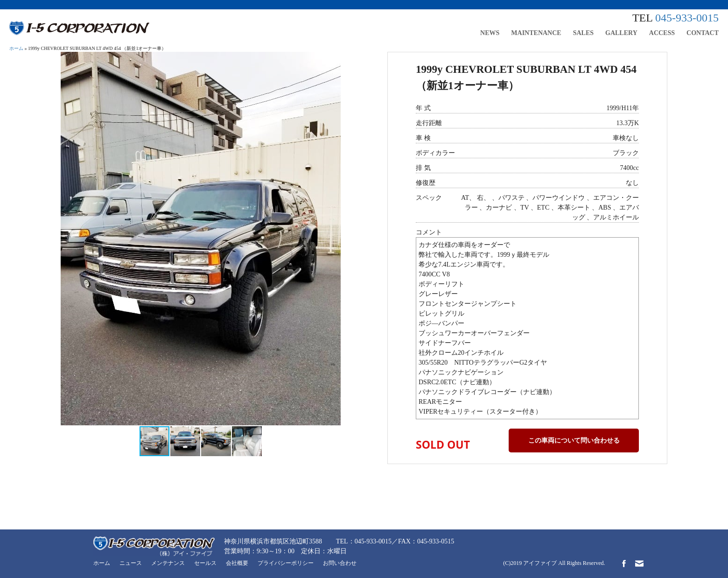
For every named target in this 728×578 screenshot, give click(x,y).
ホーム (16, 48)
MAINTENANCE (536, 33)
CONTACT (703, 33)
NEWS (490, 33)
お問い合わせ (340, 563)
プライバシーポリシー (286, 563)
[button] (332, 60)
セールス (205, 563)
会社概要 (237, 563)
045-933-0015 (687, 18)
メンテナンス (168, 563)
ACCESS (662, 33)
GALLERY (621, 33)
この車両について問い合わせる (574, 441)
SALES (583, 33)
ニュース (131, 563)
